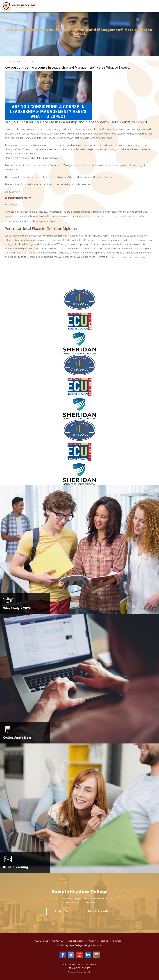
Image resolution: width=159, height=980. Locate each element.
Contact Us (58, 941)
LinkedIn (88, 955)
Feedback (104, 941)
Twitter (71, 955)
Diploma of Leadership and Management (124, 129)
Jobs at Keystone (76, 941)
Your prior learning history (18, 198)
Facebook (63, 955)
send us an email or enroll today (127, 257)
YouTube (79, 955)
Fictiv (89, 972)
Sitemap (117, 941)
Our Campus (42, 941)
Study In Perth (63, 911)
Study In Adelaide (98, 911)
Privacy (92, 941)
